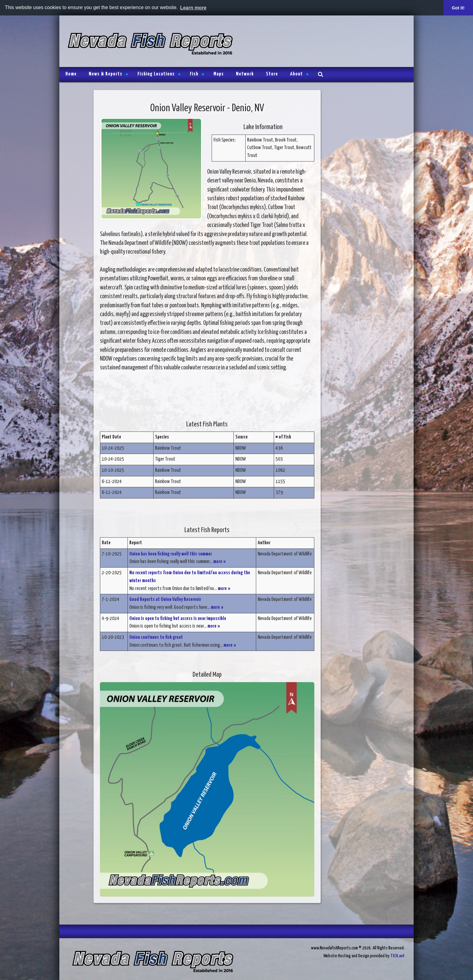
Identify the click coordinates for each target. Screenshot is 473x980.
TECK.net (397, 956)
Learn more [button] (193, 8)
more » (220, 562)
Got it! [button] (458, 8)
